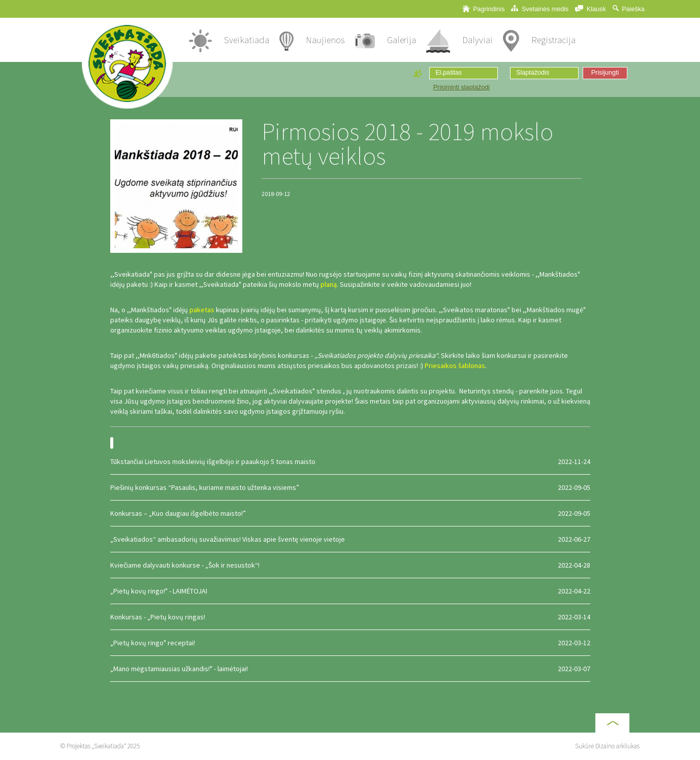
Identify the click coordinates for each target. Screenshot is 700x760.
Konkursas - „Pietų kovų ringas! (350, 617)
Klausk (590, 9)
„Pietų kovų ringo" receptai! (350, 643)
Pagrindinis (484, 9)
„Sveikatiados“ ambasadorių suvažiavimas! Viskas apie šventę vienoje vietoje (350, 539)
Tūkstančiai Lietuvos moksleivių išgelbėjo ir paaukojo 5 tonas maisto (350, 461)
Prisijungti (605, 73)
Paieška (629, 9)
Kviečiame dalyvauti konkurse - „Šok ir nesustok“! (350, 565)
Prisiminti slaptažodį (462, 87)
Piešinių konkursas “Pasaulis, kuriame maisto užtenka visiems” (350, 487)
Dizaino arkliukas (617, 746)
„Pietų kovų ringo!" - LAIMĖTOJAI (350, 591)
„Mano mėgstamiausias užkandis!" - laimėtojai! (350, 669)
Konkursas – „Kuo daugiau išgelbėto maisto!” (350, 513)
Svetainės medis (540, 9)
